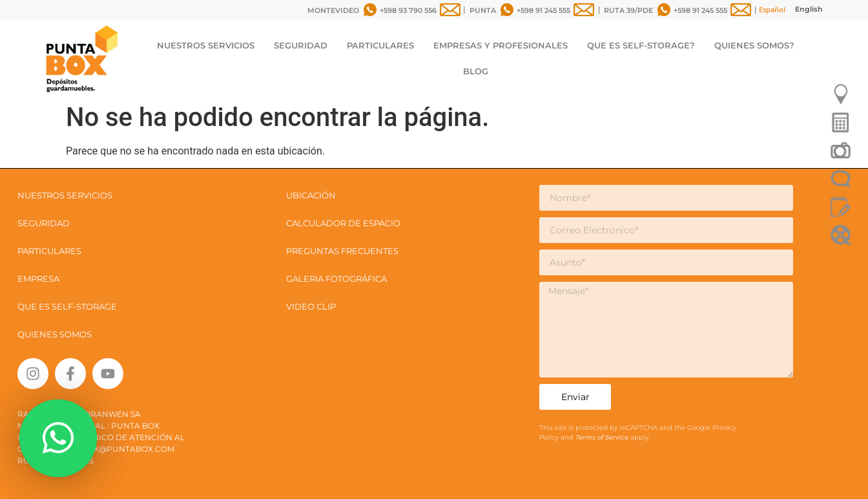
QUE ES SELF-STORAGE (67, 306)
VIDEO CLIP (311, 306)
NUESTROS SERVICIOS (206, 45)
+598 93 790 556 (408, 10)
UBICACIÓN (311, 195)
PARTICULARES (380, 45)
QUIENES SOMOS (55, 334)
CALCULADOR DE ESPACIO (343, 223)
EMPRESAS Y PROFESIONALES (501, 45)
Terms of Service (603, 437)
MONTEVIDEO (333, 10)
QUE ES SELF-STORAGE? (641, 45)
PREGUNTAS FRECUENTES (342, 251)
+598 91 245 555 (543, 10)
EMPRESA (38, 279)
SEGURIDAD (301, 45)
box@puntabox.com (128, 449)
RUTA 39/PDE (628, 10)
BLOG (476, 71)
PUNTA (483, 10)
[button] (58, 438)
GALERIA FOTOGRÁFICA (336, 279)
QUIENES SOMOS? (754, 45)
